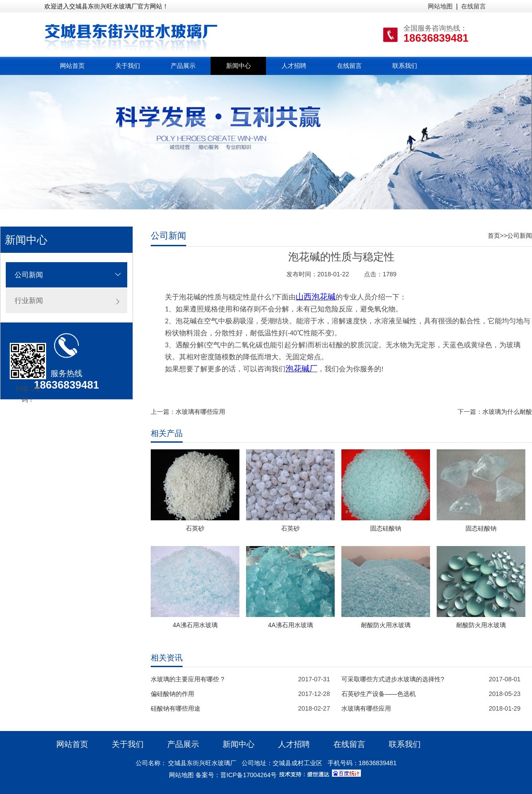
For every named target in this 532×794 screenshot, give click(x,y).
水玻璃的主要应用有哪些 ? (188, 679)
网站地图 (440, 6)
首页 (494, 236)
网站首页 (72, 66)
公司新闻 (29, 275)
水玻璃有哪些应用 (200, 412)
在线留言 (473, 6)
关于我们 (128, 66)
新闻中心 (239, 66)
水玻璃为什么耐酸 (507, 412)
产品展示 (183, 66)
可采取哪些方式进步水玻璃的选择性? (393, 679)
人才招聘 (294, 66)
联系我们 (405, 66)
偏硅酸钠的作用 (172, 694)
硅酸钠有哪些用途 (176, 708)
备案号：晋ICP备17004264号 (236, 775)
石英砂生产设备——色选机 (379, 694)
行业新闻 (29, 301)
